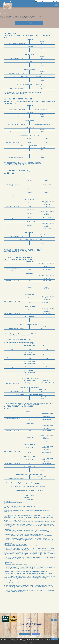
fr (52, 1)
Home (1, 10)
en (54, 1)
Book (29, 23)
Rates (5, 10)
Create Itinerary (25, 634)
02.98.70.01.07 (46, 1)
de (56, 1)
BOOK (36, 634)
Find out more (29, 642)
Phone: (24, 631)
